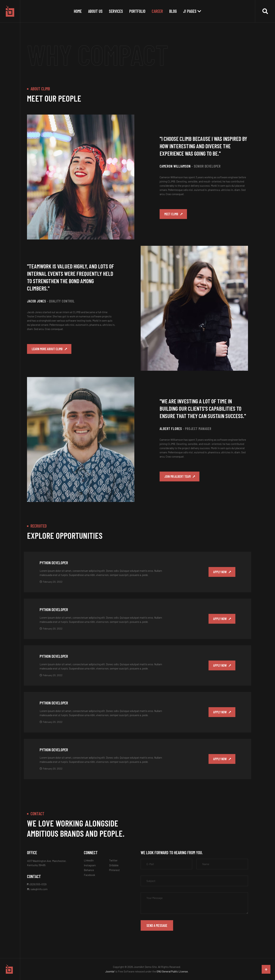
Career (157, 11)
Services (116, 11)
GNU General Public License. (172, 971)
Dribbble (114, 865)
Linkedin (89, 860)
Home (78, 11)
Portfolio (137, 11)
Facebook (89, 875)
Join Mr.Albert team (180, 478)
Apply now (219, 572)
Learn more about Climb (49, 350)
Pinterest (114, 870)
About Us (95, 11)
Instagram (90, 865)
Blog (173, 11)
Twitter (113, 860)
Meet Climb (173, 215)
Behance (89, 870)
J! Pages (190, 11)
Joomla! (110, 971)
